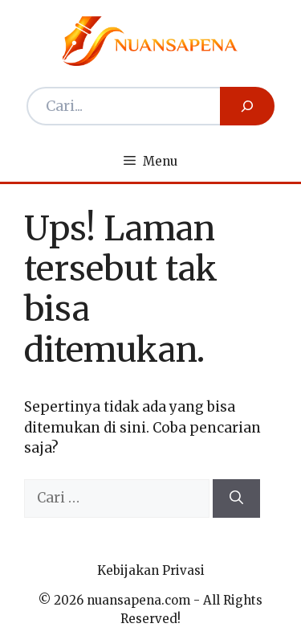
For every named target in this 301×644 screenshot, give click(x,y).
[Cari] (236, 498)
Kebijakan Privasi (151, 570)
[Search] (247, 106)
